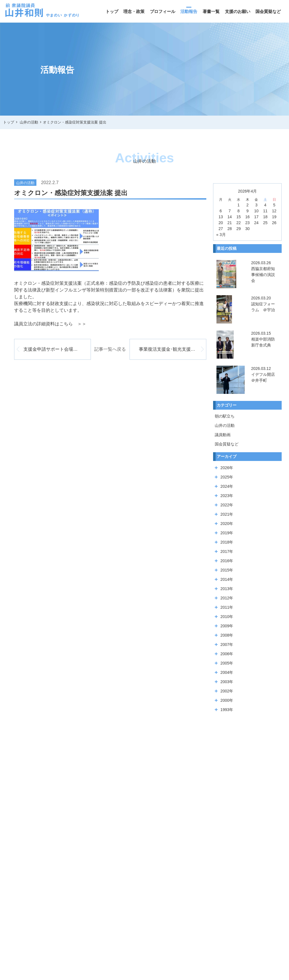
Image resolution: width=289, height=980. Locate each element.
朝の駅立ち (225, 416)
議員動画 (223, 435)
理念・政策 (134, 11)
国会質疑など (268, 11)
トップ (112, 11)
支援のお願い (238, 11)
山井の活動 (225, 425)
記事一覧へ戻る (110, 349)
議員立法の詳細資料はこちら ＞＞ (50, 324)
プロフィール (163, 11)
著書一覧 (211, 11)
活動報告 (189, 11)
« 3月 (221, 235)
